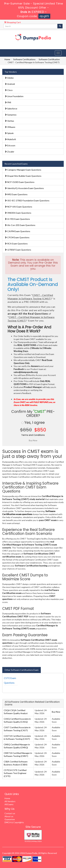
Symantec (11, 115)
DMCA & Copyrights (14, 822)
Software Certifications (24, 59)
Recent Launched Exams (16, 164)
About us (9, 816)
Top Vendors (11, 72)
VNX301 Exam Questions (18, 213)
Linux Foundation (14, 96)
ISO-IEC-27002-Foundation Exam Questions (27, 200)
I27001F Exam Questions (18, 250)
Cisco (9, 90)
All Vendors (10, 801)
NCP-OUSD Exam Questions (20, 182)
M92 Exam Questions (16, 194)
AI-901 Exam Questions (17, 219)
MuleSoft (10, 139)
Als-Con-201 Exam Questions (20, 225)
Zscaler (9, 152)
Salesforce (11, 109)
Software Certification (49, 59)
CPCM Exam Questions (17, 237)
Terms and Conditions (33, 435)
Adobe (9, 78)
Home (7, 59)
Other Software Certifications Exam (22, 670)
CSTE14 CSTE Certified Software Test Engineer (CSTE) (15, 773)
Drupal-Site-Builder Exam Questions (23, 176)
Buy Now (56, 712)
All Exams (9, 804)
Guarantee (10, 819)
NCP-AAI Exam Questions (18, 207)
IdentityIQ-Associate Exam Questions (24, 188)
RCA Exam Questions (16, 244)
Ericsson (10, 145)
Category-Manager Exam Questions (23, 170)
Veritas (9, 121)
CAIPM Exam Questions (17, 231)
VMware (10, 127)
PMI (8, 102)
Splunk (9, 133)
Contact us (10, 813)
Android (10, 84)
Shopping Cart (13, 22)
